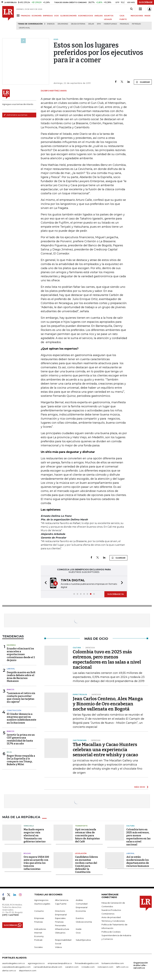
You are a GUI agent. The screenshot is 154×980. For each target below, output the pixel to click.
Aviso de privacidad (111, 917)
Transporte (81, 825)
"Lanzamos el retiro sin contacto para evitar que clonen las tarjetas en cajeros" (21, 697)
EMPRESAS (48, 16)
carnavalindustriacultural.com (48, 967)
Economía (81, 911)
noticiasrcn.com (105, 967)
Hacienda (11, 645)
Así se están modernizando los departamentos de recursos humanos (138, 861)
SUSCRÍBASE (146, 2)
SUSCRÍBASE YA (116, 594)
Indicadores (40, 929)
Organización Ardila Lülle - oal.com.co (141, 965)
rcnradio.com (88, 967)
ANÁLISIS (99, 16)
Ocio (78, 932)
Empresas (39, 918)
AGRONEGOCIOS (86, 16)
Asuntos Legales (42, 903)
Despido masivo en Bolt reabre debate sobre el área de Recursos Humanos (21, 676)
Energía (51, 24)
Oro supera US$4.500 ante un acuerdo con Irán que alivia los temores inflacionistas (36, 863)
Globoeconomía (84, 922)
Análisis (79, 900)
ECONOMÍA (37, 16)
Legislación (81, 853)
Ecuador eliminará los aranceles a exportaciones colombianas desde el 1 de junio (21, 654)
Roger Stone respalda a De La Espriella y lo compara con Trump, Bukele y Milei (21, 760)
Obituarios (60, 932)
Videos (58, 947)
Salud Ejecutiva (83, 940)
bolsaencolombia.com (113, 963)
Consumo (39, 911)
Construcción (14, 710)
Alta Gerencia (62, 900)
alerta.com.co (9, 970)
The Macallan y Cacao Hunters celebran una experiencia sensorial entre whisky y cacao (105, 749)
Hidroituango (110, 24)
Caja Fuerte (61, 903)
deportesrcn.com (28, 970)
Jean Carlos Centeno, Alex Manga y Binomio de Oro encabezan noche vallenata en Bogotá (108, 704)
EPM (99, 24)
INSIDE (147, 16)
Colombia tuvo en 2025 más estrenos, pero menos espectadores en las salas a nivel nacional (107, 659)
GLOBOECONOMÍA (68, 16)
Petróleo (136, 24)
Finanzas (38, 922)
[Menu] (19, 15)
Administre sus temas (15, 115)
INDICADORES (137, 16)
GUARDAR (143, 82)
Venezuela (29, 825)
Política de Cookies (111, 931)
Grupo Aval (24, 28)
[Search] (131, 9)
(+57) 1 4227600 (10, 915)
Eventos (80, 918)
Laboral (11, 668)
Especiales (60, 918)
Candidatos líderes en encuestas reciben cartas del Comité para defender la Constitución (86, 864)
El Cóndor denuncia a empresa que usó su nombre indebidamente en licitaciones (22, 718)
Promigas (124, 24)
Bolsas (27, 853)
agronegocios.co (36, 963)
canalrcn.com (72, 967)
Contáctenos (108, 913)
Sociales (38, 947)
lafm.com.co (122, 967)
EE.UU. (9, 752)
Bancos (11, 689)
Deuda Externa (78, 24)
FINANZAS (26, 16)
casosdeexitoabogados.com (16, 967)
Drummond (63, 24)
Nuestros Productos (111, 910)
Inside (79, 929)
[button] (45, 583)
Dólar (91, 24)
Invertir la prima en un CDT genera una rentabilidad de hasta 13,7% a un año (21, 739)
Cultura (130, 825)
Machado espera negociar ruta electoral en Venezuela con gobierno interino (35, 835)
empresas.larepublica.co (60, 963)
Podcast (38, 940)
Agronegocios (41, 900)
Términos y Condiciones (113, 921)
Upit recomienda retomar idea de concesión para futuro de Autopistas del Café (87, 835)
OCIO (56, 16)
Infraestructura (62, 929)
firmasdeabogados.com (87, 963)
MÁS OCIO (140, 787)
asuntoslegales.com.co (14, 963)
